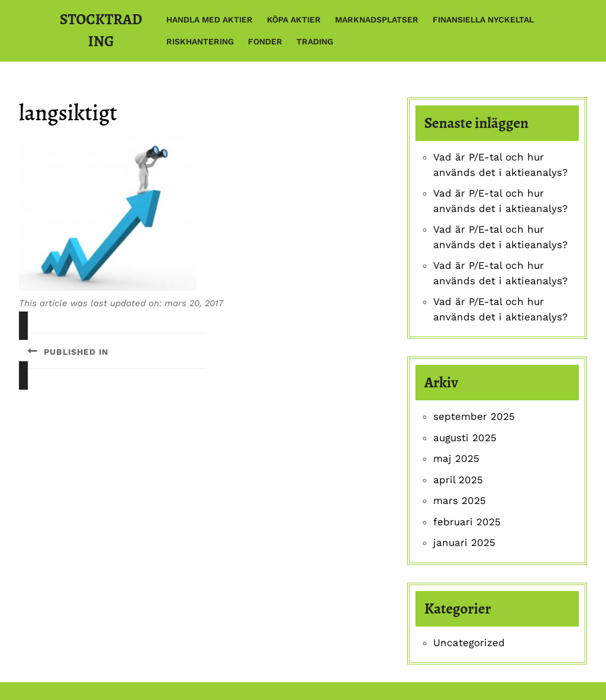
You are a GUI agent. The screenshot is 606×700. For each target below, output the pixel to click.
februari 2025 (467, 522)
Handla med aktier (209, 20)
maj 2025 (456, 458)
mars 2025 (460, 500)
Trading (315, 41)
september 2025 (474, 416)
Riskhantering (200, 41)
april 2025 (458, 480)
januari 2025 (464, 542)
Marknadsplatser (377, 20)
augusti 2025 (465, 438)
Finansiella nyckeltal (483, 20)
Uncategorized (469, 643)
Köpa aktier (294, 20)
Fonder (265, 41)
